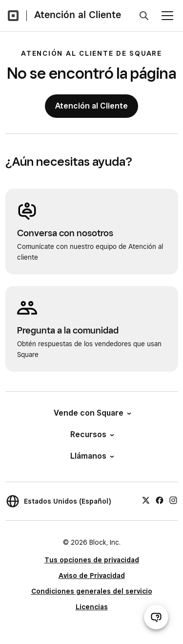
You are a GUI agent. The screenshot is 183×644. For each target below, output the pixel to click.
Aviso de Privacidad (92, 576)
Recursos (91, 434)
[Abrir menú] (167, 16)
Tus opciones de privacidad (92, 560)
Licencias (92, 607)
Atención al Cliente (78, 15)
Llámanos (91, 456)
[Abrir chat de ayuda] (156, 617)
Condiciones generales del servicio (92, 591)
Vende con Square (92, 413)
